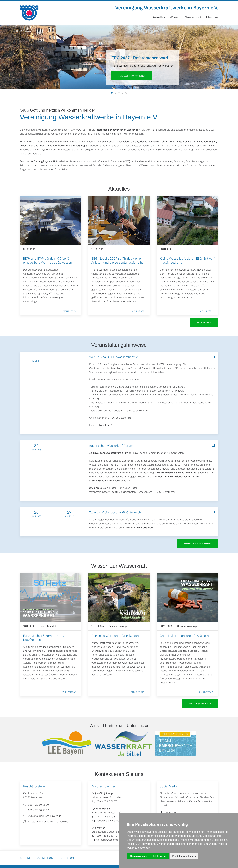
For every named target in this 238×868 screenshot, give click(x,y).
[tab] (112, 93)
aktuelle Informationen (132, 76)
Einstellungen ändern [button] (184, 856)
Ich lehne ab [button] (160, 856)
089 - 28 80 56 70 (104, 801)
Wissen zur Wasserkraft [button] (186, 17)
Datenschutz (45, 858)
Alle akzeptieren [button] (138, 856)
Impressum (67, 858)
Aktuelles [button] (159, 17)
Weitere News (204, 323)
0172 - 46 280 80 (104, 817)
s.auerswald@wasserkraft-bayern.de (115, 821)
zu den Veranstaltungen (198, 543)
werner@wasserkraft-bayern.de (112, 840)
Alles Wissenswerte (200, 704)
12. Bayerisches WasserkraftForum (109, 453)
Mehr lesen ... (71, 311)
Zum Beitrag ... (70, 692)
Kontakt (25, 858)
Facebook (171, 813)
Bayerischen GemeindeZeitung (150, 453)
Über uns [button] (212, 17)
